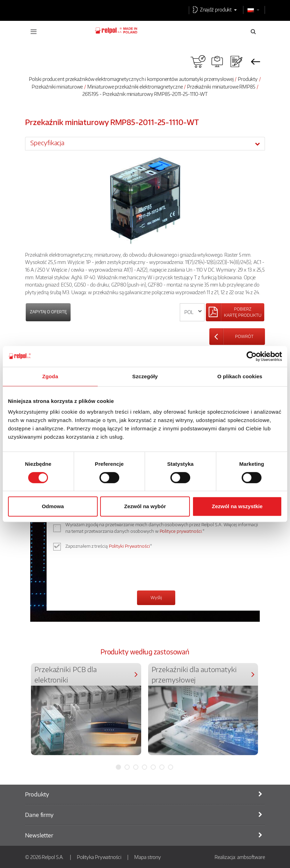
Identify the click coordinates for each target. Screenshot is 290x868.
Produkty (248, 79)
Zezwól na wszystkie (237, 506)
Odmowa (53, 506)
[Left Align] (235, 312)
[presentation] (110, 571)
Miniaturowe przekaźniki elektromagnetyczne (135, 86)
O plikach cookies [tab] (240, 376)
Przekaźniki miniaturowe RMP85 (221, 86)
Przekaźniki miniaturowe (57, 86)
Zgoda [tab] (50, 376)
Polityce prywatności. (181, 531)
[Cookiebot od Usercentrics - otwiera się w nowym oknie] (252, 356)
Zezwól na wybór (145, 506)
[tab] (145, 143)
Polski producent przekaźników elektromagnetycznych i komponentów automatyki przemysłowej (131, 79)
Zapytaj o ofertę (48, 312)
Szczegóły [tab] (145, 376)
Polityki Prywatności (129, 546)
